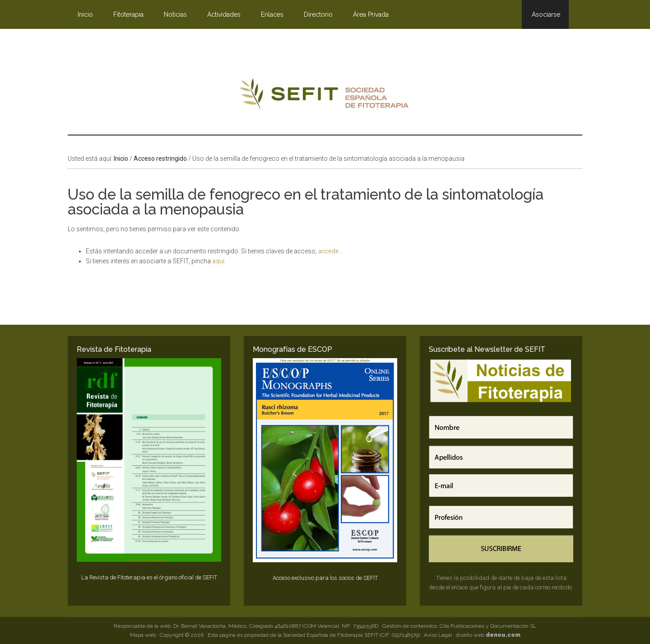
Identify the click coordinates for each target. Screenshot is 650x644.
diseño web (488, 635)
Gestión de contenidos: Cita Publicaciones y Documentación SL (459, 626)
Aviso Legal (438, 635)
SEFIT (325, 96)
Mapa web (143, 635)
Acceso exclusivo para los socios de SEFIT (325, 578)
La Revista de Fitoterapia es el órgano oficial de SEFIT (149, 577)
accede (329, 251)
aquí (218, 261)
